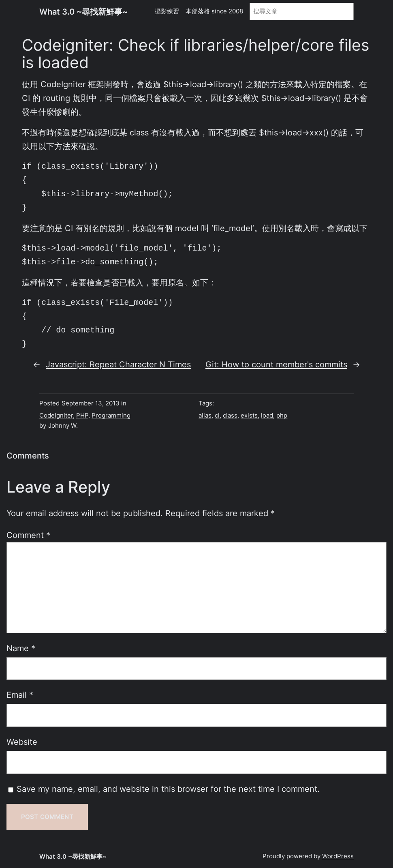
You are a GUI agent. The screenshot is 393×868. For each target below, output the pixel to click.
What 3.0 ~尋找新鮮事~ (83, 12)
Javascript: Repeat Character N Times (118, 364)
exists (249, 416)
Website (22, 742)
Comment (28, 535)
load (267, 416)
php (282, 416)
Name (21, 648)
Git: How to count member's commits (276, 364)
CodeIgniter (56, 416)
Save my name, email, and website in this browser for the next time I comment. (168, 789)
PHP (82, 416)
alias (205, 416)
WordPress (338, 856)
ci (217, 416)
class (230, 416)
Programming (111, 416)
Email (20, 695)
